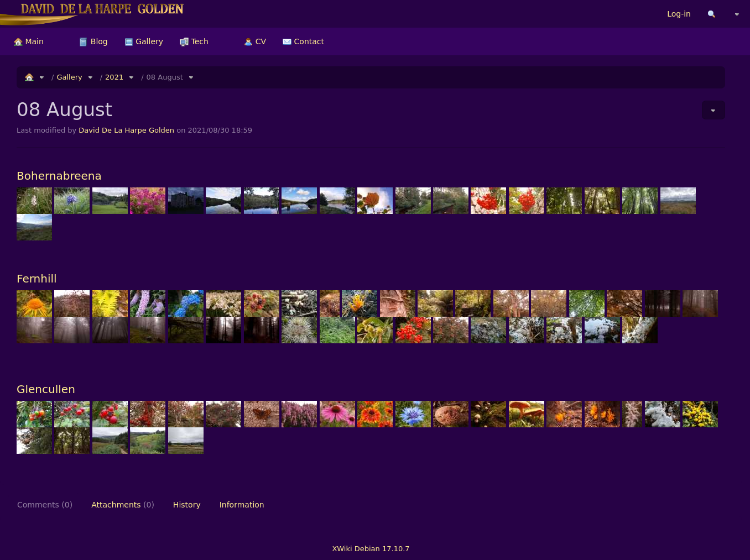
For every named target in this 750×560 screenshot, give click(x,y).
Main (29, 41)
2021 (114, 77)
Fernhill (37, 279)
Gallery (144, 41)
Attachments (123, 505)
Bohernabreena (59, 176)
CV (255, 41)
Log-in (679, 14)
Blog (93, 41)
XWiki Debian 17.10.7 (371, 549)
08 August (165, 77)
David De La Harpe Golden (126, 130)
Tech (194, 41)
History (187, 505)
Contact (303, 41)
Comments (45, 505)
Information (242, 505)
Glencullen (46, 389)
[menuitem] (29, 41)
